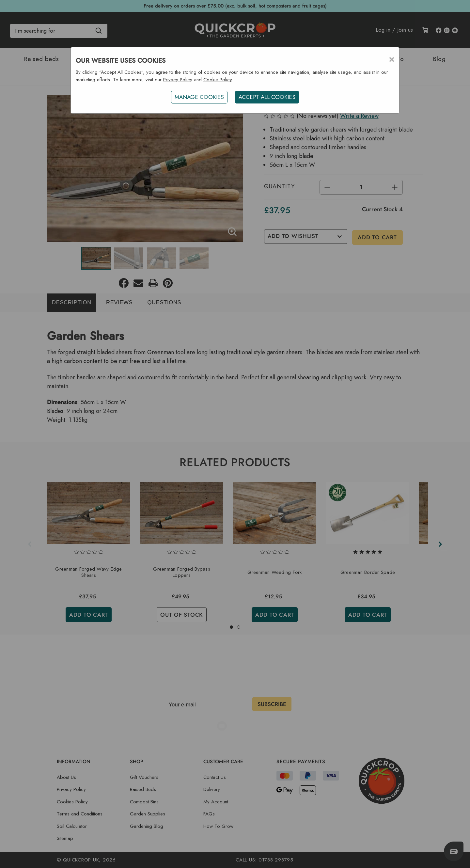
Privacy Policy (178, 80)
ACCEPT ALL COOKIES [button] (267, 97)
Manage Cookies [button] (199, 97)
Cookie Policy (218, 80)
